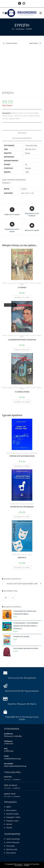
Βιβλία (14, 113)
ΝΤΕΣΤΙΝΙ (8, 777)
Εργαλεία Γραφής (12, 814)
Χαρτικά (9, 828)
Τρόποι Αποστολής (13, 839)
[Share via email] (32, 227)
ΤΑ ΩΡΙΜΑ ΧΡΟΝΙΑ (22, 392)
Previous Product (12, 43)
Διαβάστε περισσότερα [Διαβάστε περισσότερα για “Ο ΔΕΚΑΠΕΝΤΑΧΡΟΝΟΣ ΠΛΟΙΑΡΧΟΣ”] (22, 350)
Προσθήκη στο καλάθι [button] (22, 297)
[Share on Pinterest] (12, 227)
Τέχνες (30, 555)
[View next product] (40, 43)
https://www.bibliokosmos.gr (15, 766)
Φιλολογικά (30, 504)
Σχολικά (9, 824)
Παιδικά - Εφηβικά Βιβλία (11, 119)
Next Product (34, 43)
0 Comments (16, 780)
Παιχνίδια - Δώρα (12, 821)
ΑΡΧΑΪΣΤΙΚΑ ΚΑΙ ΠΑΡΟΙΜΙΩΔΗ (22, 507)
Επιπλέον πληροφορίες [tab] (22, 138)
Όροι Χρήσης (11, 853)
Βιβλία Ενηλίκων (17, 453)
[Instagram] (13, 598)
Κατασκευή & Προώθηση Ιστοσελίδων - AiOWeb (27, 865)
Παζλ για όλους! (11, 785)
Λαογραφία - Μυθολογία (30, 453)
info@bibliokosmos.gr (12, 759)
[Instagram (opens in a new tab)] (24, 3)
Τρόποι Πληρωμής (13, 842)
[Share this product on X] (12, 211)
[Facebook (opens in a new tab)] (20, 3)
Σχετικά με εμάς (12, 849)
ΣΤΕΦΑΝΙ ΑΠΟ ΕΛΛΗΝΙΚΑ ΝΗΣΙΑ (22, 456)
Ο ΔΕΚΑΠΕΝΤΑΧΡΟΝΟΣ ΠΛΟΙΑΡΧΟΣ (22, 340)
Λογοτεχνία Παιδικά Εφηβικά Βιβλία (18, 283)
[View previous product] (4, 43)
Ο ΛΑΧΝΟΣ (22, 287)
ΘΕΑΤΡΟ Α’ (22, 558)
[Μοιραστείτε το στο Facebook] (32, 212)
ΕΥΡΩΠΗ (29, 29)
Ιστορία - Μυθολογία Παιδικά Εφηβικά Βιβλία (24, 116)
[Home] (13, 29)
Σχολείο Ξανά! (10, 794)
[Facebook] (6, 598)
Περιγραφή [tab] (22, 133)
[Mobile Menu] (41, 13)
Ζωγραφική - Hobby (13, 817)
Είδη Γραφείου (11, 810)
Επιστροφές (10, 846)
